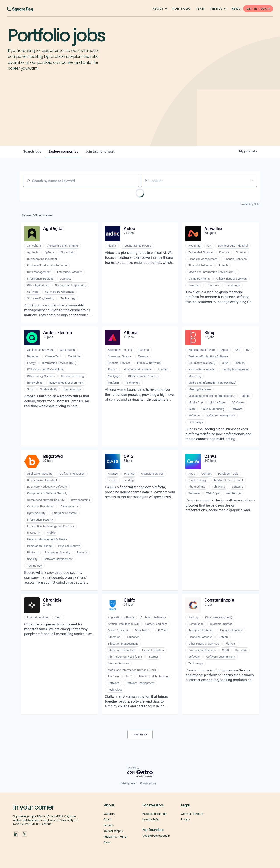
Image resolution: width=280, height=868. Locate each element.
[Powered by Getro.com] (140, 772)
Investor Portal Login (155, 814)
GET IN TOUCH (258, 9)
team (200, 9)
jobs (32, 151)
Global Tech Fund (115, 837)
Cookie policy (148, 783)
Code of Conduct (192, 814)
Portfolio (182, 9)
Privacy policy (129, 783)
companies (63, 151)
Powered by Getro (250, 204)
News (236, 9)
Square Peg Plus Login (156, 836)
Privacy (185, 819)
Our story (109, 814)
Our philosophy (113, 831)
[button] (160, 9)
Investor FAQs (151, 819)
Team (108, 819)
